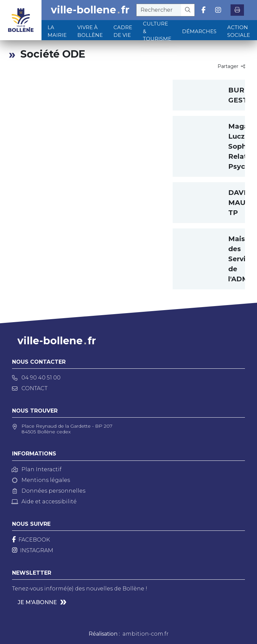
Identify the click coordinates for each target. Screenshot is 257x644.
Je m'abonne (37, 602)
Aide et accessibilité (44, 502)
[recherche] (159, 10)
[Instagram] (33, 550)
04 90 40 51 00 (36, 378)
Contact (30, 388)
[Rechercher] (188, 10)
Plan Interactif (37, 469)
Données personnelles (49, 491)
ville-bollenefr (90, 10)
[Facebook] (31, 540)
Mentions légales (41, 480)
